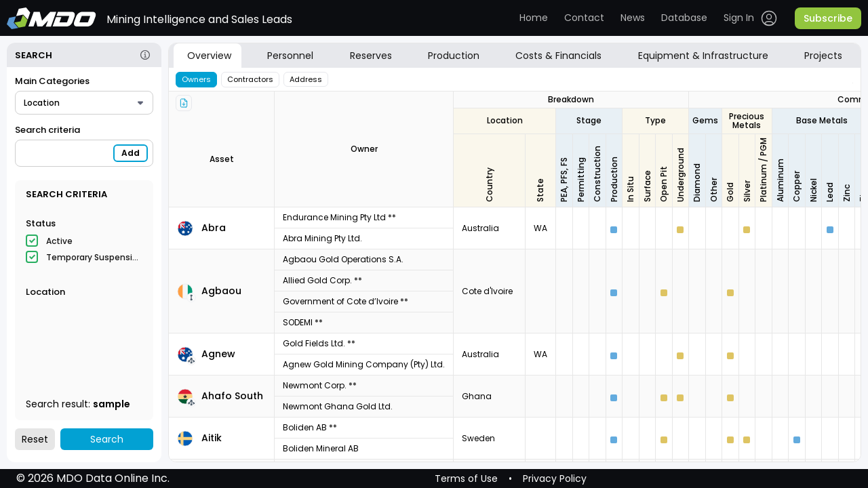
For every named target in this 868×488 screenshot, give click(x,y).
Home (534, 18)
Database (684, 18)
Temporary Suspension (94, 257)
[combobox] (84, 103)
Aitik (212, 438)
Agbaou (221, 291)
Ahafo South (232, 396)
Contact (584, 18)
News (633, 18)
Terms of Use (466, 479)
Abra (214, 228)
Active (59, 241)
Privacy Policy (555, 479)
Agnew (218, 354)
